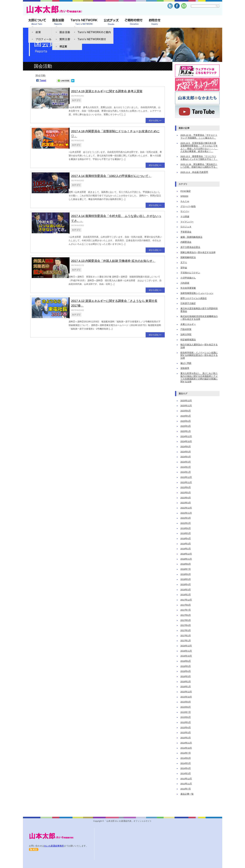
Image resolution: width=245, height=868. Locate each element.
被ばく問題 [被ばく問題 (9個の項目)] (186, 363)
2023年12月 (186, 477)
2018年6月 (186, 574)
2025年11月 (186, 406)
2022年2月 (186, 523)
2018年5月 (186, 579)
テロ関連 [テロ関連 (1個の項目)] (185, 217)
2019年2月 (186, 549)
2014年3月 (186, 773)
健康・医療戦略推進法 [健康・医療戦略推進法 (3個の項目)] (191, 237)
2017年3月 (186, 630)
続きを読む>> (155, 120)
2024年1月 (186, 472)
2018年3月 (186, 590)
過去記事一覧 (187, 794)
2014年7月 (186, 753)
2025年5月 (186, 416)
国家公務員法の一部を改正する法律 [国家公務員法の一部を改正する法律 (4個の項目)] (198, 252)
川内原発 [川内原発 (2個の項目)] (185, 283)
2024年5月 (186, 452)
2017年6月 (186, 615)
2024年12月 (186, 436)
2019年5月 (186, 533)
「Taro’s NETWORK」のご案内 (92, 31)
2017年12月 (186, 600)
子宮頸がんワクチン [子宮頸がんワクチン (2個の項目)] (190, 273)
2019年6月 (186, 528)
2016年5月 (186, 666)
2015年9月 (186, 702)
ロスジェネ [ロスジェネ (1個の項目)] (186, 227)
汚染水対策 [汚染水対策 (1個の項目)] (186, 329)
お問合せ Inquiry (155, 22)
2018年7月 (186, 569)
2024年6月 (186, 447)
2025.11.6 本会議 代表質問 (194, 172)
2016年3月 (186, 676)
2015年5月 (186, 722)
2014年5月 (186, 763)
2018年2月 (186, 595)
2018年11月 (186, 559)
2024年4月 (186, 457)
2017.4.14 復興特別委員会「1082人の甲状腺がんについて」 (111, 176)
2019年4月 (186, 539)
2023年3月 (186, 503)
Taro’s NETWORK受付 (92, 40)
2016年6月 (186, 661)
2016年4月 (186, 671)
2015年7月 (186, 712)
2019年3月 (186, 544)
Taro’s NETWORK (84, 22)
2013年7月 (186, 789)
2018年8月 (186, 564)
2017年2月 (186, 636)
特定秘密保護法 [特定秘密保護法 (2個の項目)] (188, 340)
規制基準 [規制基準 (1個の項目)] (185, 368)
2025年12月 (186, 401)
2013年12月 (186, 779)
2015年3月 (186, 733)
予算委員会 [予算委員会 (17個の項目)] (186, 232)
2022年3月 (186, 518)
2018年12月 (186, 554)
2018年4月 (186, 584)
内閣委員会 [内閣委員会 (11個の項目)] (186, 242)
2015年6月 (186, 717)
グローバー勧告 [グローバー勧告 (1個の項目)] (188, 206)
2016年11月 (186, 651)
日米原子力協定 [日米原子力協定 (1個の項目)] (188, 303)
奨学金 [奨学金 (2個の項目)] (184, 268)
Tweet (43, 80)
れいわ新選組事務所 (54, 846)
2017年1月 (186, 641)
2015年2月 (186, 738)
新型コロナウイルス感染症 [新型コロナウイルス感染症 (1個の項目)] (194, 298)
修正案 (67, 46)
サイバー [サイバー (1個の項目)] (185, 211)
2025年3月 (186, 426)
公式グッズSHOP (111, 22)
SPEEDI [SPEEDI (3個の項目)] (184, 196)
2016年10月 (186, 656)
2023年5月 (186, 493)
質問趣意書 (67, 39)
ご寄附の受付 (134, 22)
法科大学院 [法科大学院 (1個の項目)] (186, 334)
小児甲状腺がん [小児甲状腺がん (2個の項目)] (188, 278)
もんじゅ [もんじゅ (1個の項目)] (185, 201)
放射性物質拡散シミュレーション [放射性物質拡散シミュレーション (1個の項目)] (197, 293)
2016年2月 (186, 682)
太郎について (37, 22)
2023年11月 (186, 482)
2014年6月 (186, 758)
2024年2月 (186, 467)
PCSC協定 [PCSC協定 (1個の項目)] (186, 191)
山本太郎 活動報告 (58, 22)
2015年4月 (186, 728)
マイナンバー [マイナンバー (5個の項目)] (187, 222)
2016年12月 (186, 646)
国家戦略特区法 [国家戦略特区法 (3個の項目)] (188, 257)
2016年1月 (186, 687)
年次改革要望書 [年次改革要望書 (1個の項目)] (188, 288)
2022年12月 (186, 508)
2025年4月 (186, 421)
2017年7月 (186, 610)
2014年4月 (186, 768)
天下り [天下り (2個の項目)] (184, 263)
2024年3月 (186, 462)
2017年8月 (186, 605)
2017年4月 (186, 625)
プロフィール (43, 39)
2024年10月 (186, 441)
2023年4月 (186, 498)
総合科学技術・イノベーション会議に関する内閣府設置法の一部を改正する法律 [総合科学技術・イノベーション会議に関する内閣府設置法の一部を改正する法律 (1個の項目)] (199, 355)
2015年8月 (186, 707)
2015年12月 (186, 692)
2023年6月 (186, 487)
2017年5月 (186, 620)
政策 (43, 31)
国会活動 (67, 31)
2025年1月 (186, 431)
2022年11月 (186, 513)
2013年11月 (186, 784)
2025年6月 (186, 411)
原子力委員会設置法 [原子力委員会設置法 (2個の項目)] (190, 247)
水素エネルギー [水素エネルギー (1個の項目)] (188, 324)
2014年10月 (186, 748)
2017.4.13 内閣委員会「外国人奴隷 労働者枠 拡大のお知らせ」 (113, 261)
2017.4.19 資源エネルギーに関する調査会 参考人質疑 (107, 91)
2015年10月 (186, 697)
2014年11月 (186, 743)
